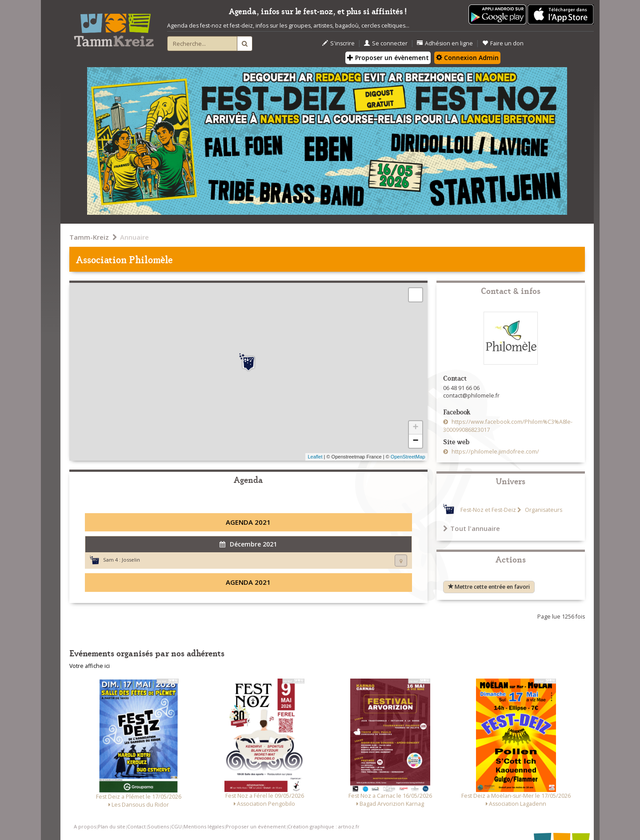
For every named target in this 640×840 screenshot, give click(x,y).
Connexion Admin (467, 58)
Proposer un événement (256, 826)
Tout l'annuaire (472, 528)
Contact (136, 826)
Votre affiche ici (90, 666)
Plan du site (112, 826)
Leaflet (315, 457)
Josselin (131, 560)
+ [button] (415, 428)
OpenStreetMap (408, 457)
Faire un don (503, 43)
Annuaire (134, 237)
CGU (176, 826)
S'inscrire (338, 43)
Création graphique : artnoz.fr (324, 826)
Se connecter (386, 43)
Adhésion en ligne (445, 43)
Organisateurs (543, 510)
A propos (85, 826)
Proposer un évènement (388, 58)
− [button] (415, 441)
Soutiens (158, 826)
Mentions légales (204, 826)
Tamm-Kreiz (89, 237)
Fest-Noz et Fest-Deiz (488, 510)
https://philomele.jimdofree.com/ (495, 452)
